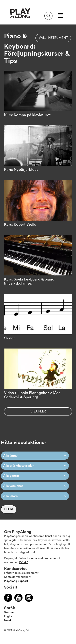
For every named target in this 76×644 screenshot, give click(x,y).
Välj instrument (53, 38)
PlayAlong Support (16, 581)
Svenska (9, 612)
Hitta (9, 509)
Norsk (8, 620)
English (9, 616)
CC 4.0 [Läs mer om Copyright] (24, 562)
